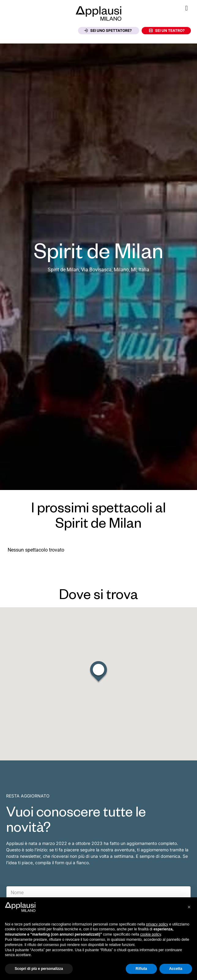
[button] (186, 8)
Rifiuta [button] (141, 969)
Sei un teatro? (167, 30)
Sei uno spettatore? (108, 30)
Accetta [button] (176, 969)
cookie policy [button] (151, 934)
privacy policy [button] (157, 924)
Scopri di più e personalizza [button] (39, 969)
